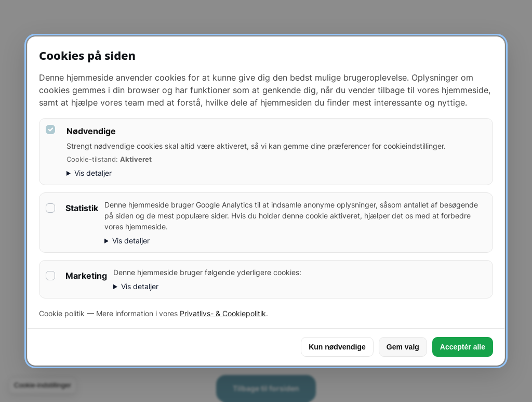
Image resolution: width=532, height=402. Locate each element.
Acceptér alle (463, 347)
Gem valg (403, 347)
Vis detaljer (93, 173)
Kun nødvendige (337, 347)
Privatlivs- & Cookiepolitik (223, 313)
